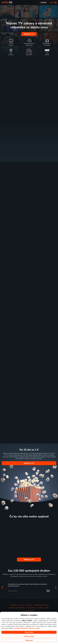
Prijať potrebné (29, 636)
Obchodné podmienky (41, 605)
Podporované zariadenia (17, 608)
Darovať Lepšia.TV (29, 610)
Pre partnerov (31, 608)
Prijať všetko (29, 632)
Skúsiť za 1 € (29, 34)
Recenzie (29, 605)
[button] (2, 587)
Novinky (22, 605)
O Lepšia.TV (14, 605)
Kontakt (46, 608)
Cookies (40, 608)
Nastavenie (29, 640)
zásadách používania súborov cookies (27, 628)
